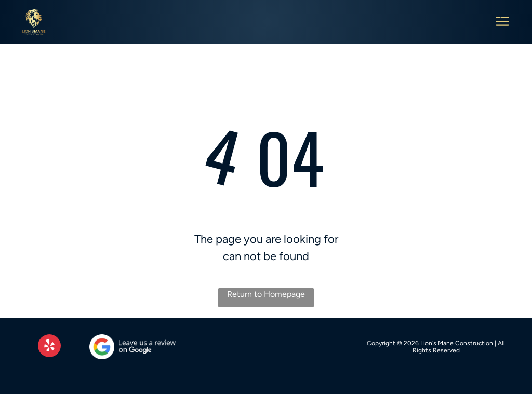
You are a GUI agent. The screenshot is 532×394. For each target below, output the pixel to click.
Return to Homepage (266, 294)
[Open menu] (502, 22)
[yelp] (49, 347)
